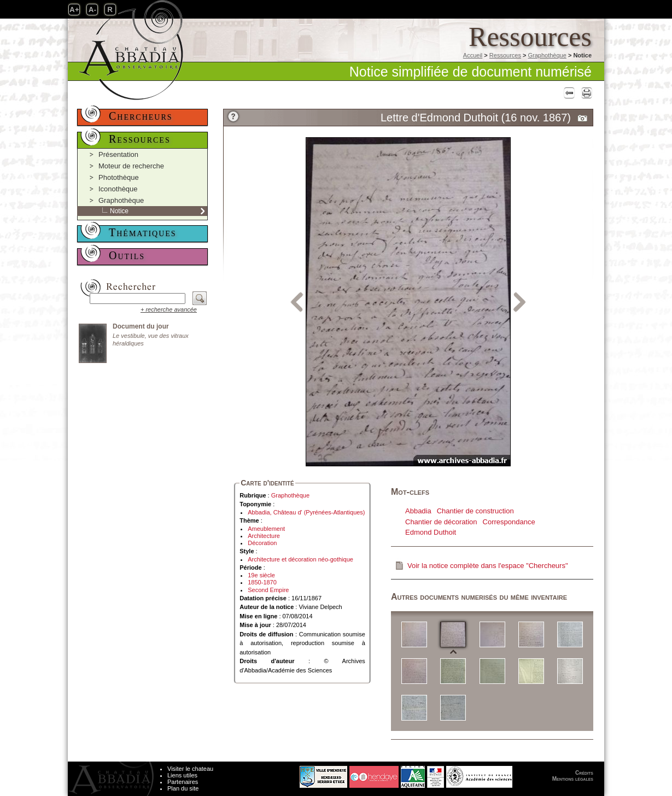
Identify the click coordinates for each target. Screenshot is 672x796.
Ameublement (266, 529)
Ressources (505, 55)
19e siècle (261, 575)
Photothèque (119, 177)
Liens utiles (182, 775)
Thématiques (143, 232)
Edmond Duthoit (431, 532)
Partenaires (183, 782)
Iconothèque (118, 189)
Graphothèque (547, 55)
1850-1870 (262, 582)
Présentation (118, 154)
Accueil (473, 55)
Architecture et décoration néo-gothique (300, 559)
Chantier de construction (475, 511)
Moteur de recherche (131, 166)
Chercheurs (141, 116)
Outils (127, 255)
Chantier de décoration (441, 522)
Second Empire (268, 590)
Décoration (262, 543)
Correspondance (509, 522)
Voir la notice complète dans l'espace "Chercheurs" (488, 566)
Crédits (584, 773)
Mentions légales (573, 779)
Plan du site (183, 788)
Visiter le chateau (190, 769)
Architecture (264, 536)
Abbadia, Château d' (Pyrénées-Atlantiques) (306, 512)
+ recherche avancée (169, 309)
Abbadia (418, 511)
